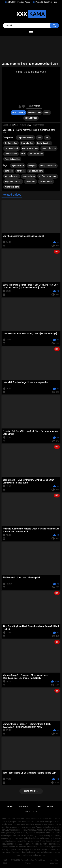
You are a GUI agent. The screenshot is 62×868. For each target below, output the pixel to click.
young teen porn (12, 187)
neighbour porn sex (13, 182)
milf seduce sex (12, 176)
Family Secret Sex (30, 148)
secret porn (31, 182)
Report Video (34, 113)
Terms (38, 807)
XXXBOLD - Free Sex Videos (19, 2)
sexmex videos (46, 182)
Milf (23, 154)
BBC (47, 138)
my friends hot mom (48, 176)
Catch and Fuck (12, 148)
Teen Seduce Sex (12, 159)
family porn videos (48, 166)
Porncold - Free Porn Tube (46, 2)
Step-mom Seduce (26, 138)
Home (10, 807)
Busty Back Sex (44, 143)
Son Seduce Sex (36, 154)
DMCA (50, 807)
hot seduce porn (36, 171)
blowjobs (32, 166)
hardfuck (21, 171)
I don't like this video (23, 107)
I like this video (19, 107)
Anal (40, 138)
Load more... (31, 791)
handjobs (9, 171)
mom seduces (29, 176)
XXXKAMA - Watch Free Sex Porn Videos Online (28, 862)
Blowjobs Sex (27, 143)
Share (47, 113)
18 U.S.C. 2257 (31, 811)
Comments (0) (31, 118)
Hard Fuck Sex (11, 154)
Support (24, 807)
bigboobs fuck (18, 166)
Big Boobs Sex (11, 143)
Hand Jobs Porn (49, 148)
